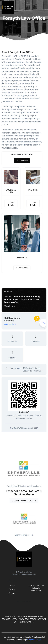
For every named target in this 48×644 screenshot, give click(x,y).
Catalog (12, 589)
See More (22, 161)
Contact (12, 593)
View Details (11, 204)
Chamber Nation (34, 640)
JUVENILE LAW (11, 191)
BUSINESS (22, 258)
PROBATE (33, 190)
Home (12, 585)
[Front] (8, 7)
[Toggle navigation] (44, 7)
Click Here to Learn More (24, 501)
